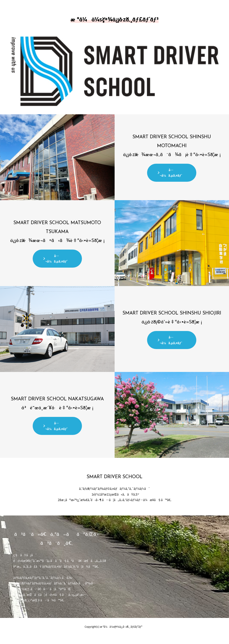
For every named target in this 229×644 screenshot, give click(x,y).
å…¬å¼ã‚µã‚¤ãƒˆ (171, 173)
